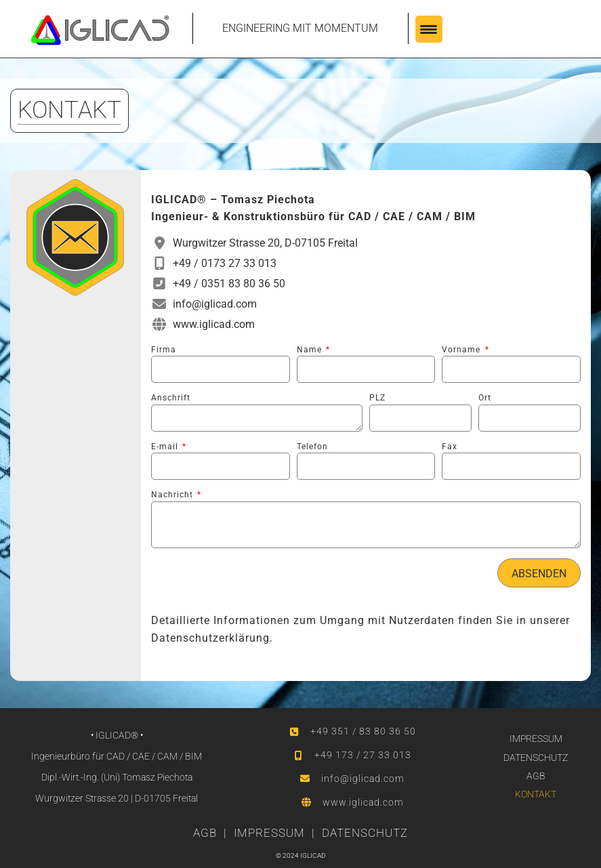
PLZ (377, 398)
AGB (536, 776)
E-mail (166, 447)
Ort (485, 398)
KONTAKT (536, 794)
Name (311, 350)
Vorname (462, 350)
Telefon (312, 447)
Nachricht (173, 495)
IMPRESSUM (536, 739)
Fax (450, 447)
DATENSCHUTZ (536, 758)
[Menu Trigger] (429, 29)
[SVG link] (100, 30)
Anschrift (171, 398)
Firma (164, 350)
